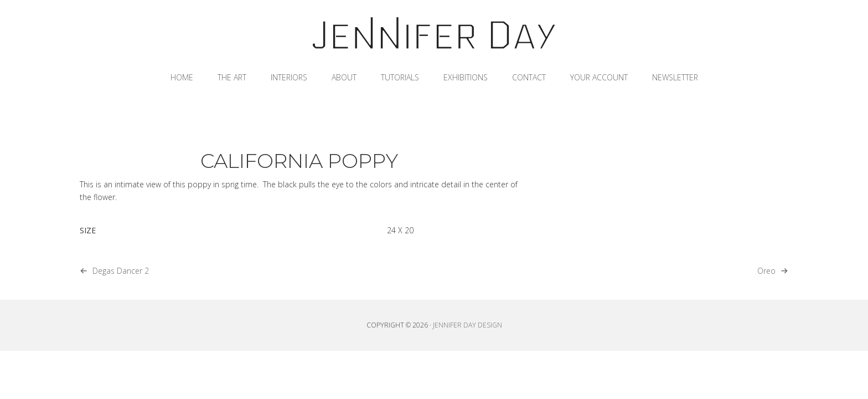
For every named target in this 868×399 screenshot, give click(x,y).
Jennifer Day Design (434, 33)
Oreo (766, 271)
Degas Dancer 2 (121, 271)
